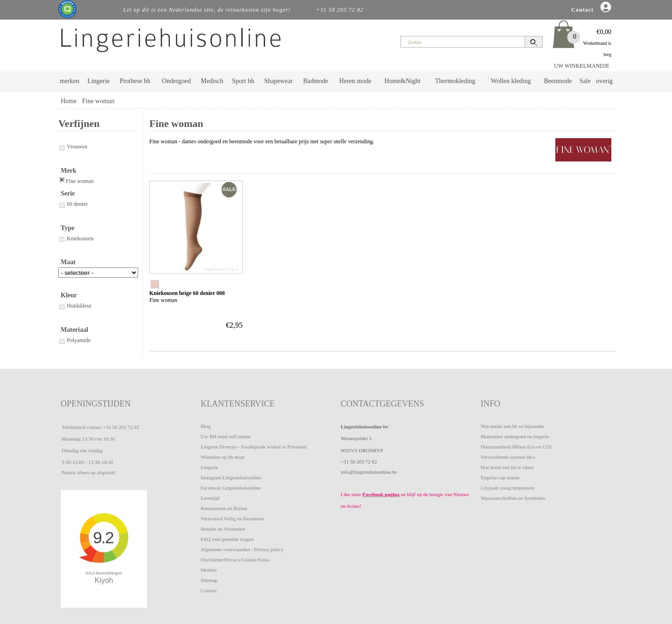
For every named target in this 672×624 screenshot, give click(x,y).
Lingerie (98, 81)
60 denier (73, 204)
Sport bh (243, 81)
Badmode (316, 81)
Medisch (212, 81)
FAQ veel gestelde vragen (227, 539)
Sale (585, 81)
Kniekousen (76, 238)
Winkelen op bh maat (223, 457)
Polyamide (74, 340)
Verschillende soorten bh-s (508, 457)
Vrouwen (73, 147)
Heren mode (355, 81)
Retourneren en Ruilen (224, 508)
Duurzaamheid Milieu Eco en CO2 (516, 447)
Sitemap (209, 580)
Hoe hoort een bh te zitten (507, 467)
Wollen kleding (511, 81)
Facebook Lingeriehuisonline (231, 488)
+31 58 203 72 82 (121, 427)
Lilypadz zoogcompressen (507, 488)
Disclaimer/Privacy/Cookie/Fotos (235, 560)
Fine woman (98, 101)
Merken (209, 570)
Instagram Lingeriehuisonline (231, 477)
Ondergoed (176, 81)
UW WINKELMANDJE (582, 66)
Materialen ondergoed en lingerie (515, 436)
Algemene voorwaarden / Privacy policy (242, 549)
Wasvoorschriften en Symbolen (513, 498)
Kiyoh (104, 580)
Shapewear (278, 81)
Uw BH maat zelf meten (226, 436)
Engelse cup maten (500, 477)
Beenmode (558, 81)
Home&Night (402, 81)
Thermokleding (455, 81)
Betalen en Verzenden (223, 529)
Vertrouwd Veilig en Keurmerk (232, 519)
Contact (209, 590)
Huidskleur (75, 306)
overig (604, 81)
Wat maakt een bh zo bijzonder (512, 426)
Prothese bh (135, 81)
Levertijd (210, 498)
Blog (206, 426)
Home (69, 101)
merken (70, 81)
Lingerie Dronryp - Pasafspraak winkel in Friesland (254, 447)
